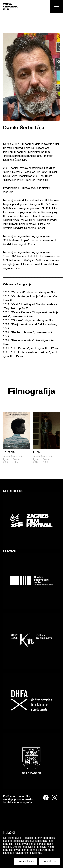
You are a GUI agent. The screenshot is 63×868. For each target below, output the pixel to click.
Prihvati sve (49, 861)
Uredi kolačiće (26, 861)
